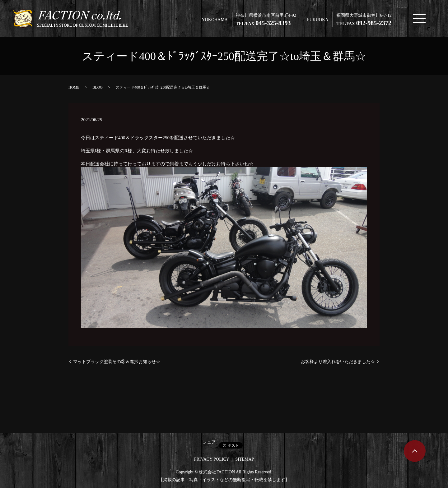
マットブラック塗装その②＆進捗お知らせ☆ (117, 362)
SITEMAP (245, 459)
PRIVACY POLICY (212, 459)
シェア (209, 442)
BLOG (98, 87)
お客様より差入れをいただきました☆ (338, 362)
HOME (74, 87)
